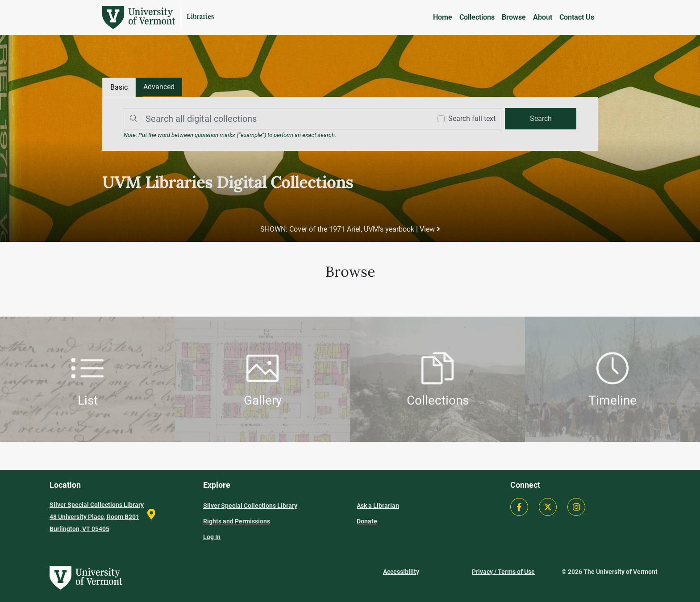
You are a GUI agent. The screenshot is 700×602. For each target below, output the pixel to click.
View (430, 229)
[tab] (159, 87)
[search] (541, 119)
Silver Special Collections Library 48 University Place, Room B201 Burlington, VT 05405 (97, 517)
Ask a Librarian (378, 506)
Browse (514, 17)
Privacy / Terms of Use (503, 572)
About (543, 17)
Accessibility (401, 572)
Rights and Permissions (237, 521)
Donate (367, 521)
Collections (477, 17)
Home (443, 17)
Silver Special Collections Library (250, 506)
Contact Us (577, 17)
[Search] (275, 119)
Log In (212, 537)
